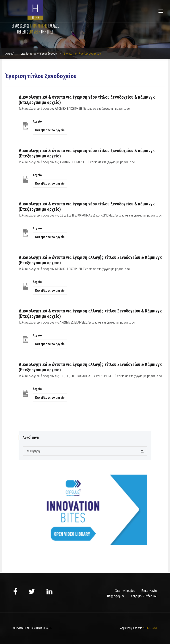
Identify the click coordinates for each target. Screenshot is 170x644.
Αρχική (10, 54)
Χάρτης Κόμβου (125, 591)
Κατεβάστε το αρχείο (50, 130)
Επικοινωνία (149, 591)
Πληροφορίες (116, 596)
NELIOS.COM (150, 628)
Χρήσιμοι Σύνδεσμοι (144, 596)
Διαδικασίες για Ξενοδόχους (40, 54)
